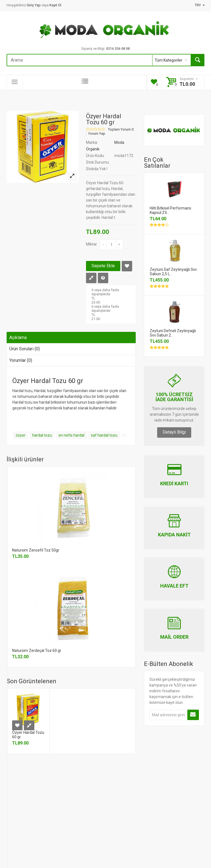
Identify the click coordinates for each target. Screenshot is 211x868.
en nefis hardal (71, 435)
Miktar (91, 244)
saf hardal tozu (104, 435)
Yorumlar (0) (21, 360)
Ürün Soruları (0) (25, 349)
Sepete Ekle (103, 266)
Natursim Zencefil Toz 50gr (36, 550)
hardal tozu (42, 435)
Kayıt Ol (55, 5)
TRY (200, 5)
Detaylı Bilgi (174, 432)
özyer (21, 435)
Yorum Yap (97, 134)
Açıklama (18, 337)
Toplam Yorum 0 (121, 129)
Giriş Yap (34, 5)
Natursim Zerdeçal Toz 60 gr (37, 651)
